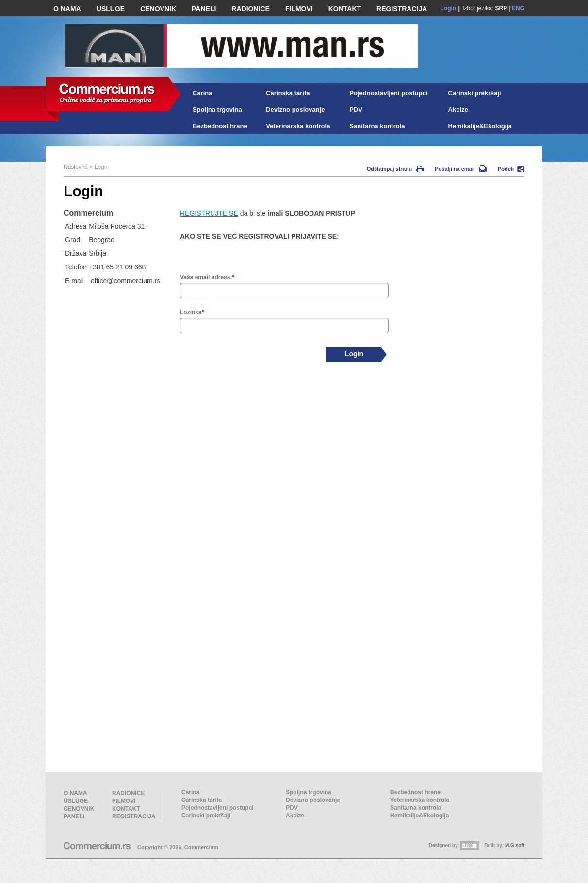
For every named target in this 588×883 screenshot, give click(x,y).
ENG (518, 8)
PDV (356, 109)
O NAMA (67, 9)
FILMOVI (299, 9)
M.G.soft (515, 845)
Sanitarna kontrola (377, 126)
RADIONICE (251, 9)
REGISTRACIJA (402, 9)
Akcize (458, 109)
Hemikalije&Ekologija (480, 126)
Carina (202, 93)
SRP (501, 8)
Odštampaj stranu (395, 169)
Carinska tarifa (288, 93)
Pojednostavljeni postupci (388, 93)
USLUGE (111, 9)
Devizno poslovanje (295, 109)
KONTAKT (345, 9)
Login (449, 8)
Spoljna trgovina (217, 109)
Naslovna (76, 167)
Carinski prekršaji (475, 93)
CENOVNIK (158, 9)
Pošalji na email (461, 169)
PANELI (204, 9)
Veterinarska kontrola (298, 126)
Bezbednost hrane (220, 126)
